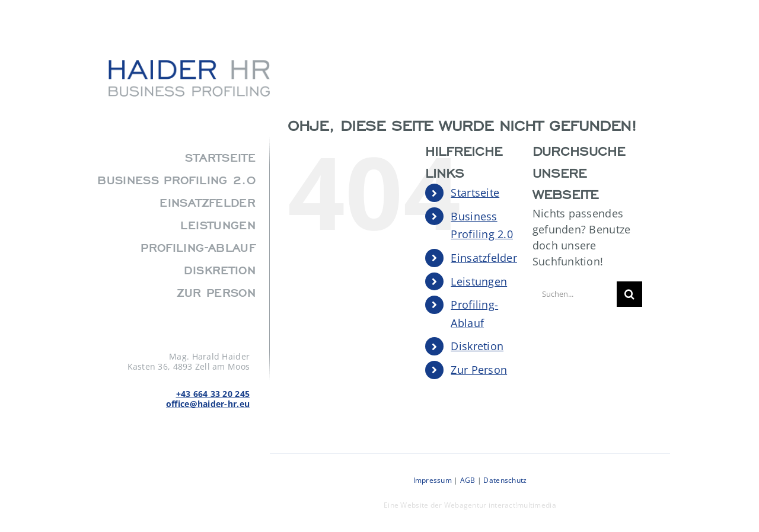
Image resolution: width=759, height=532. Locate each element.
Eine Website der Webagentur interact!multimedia (470, 505)
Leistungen (479, 281)
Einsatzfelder (484, 258)
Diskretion (477, 346)
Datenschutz (505, 480)
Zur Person (479, 370)
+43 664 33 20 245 (213, 394)
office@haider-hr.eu (208, 404)
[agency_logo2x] (189, 65)
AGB (468, 480)
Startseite (475, 193)
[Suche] (629, 294)
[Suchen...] (575, 294)
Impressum (433, 480)
